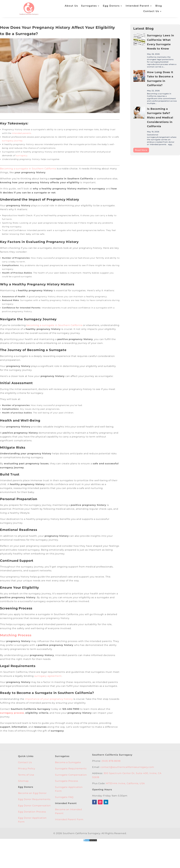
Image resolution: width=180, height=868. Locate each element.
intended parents (22, 133)
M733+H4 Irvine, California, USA (125, 783)
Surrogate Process (66, 781)
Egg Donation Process (32, 812)
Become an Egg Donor (32, 793)
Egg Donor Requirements (34, 799)
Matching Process (16, 635)
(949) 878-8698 (111, 761)
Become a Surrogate (68, 762)
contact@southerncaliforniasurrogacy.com (127, 767)
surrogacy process (12, 713)
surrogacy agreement (48, 676)
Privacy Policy (27, 769)
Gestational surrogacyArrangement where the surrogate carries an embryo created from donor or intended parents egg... (162, 140)
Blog (159, 6)
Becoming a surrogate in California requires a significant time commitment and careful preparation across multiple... (162, 98)
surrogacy (22, 155)
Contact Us (151, 11)
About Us (71, 6)
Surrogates (89, 6)
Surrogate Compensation (71, 775)
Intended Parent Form (69, 819)
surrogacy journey (12, 141)
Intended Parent (138, 6)
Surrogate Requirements (71, 769)
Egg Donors (111, 6)
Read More (141, 150)
